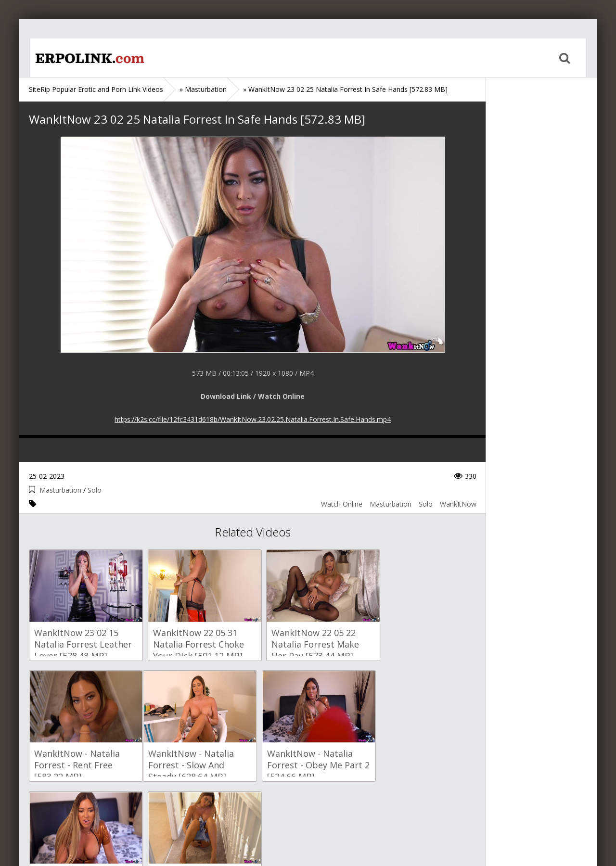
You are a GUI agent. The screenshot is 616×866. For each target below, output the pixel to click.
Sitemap (71, 821)
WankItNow (458, 504)
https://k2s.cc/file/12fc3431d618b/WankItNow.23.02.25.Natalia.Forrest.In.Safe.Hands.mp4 (253, 419)
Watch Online (342, 504)
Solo (95, 490)
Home (79, 58)
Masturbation (60, 490)
